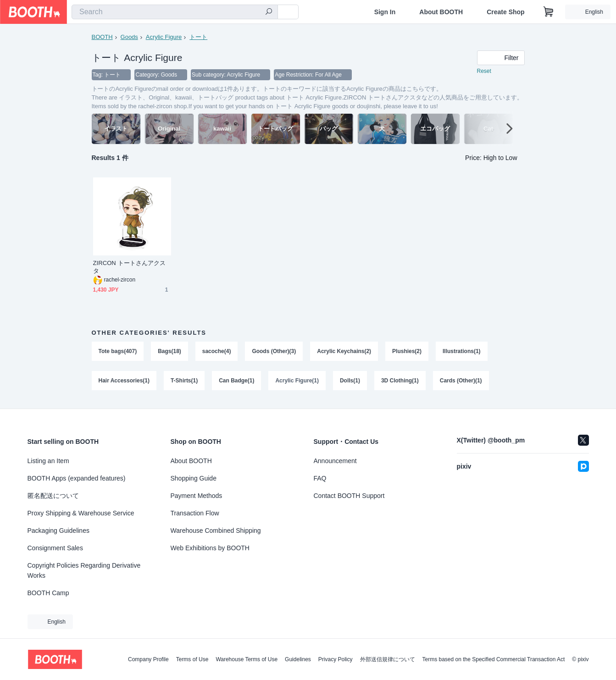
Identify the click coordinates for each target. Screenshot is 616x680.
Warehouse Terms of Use (247, 659)
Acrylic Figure (164, 37)
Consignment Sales (55, 548)
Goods (129, 37)
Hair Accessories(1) (124, 382)
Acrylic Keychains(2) (344, 352)
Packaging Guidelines (58, 531)
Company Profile (148, 659)
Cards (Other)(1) (461, 382)
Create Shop (505, 12)
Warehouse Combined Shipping (216, 531)
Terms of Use (192, 659)
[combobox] (175, 12)
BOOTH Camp (48, 593)
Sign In (385, 12)
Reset (484, 72)
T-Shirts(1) (184, 382)
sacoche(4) (217, 352)
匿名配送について (53, 496)
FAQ (320, 478)
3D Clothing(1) (400, 382)
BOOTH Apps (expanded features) (77, 478)
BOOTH (102, 37)
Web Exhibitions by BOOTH (210, 548)
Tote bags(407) (118, 352)
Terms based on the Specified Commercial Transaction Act (494, 659)
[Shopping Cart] (549, 12)
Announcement (335, 461)
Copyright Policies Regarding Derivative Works (84, 570)
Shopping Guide (194, 478)
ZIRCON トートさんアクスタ (130, 267)
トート (198, 37)
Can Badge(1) (236, 382)
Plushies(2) (407, 352)
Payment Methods (197, 496)
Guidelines (298, 659)
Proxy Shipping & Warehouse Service (81, 513)
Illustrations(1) (462, 352)
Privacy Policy (336, 659)
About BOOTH (441, 12)
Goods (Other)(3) (274, 352)
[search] (269, 12)
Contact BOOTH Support (349, 496)
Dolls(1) (350, 382)
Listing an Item (48, 461)
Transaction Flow (195, 513)
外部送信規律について (388, 659)
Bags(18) (169, 352)
